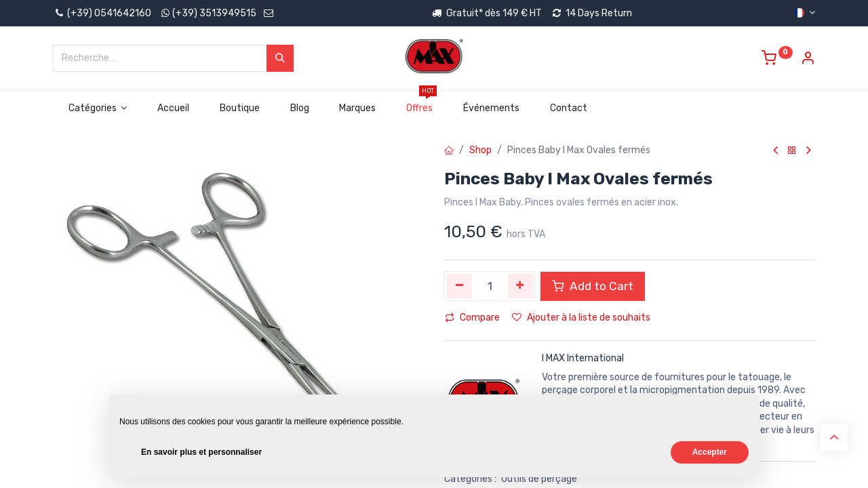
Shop (480, 150)
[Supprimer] (459, 286)
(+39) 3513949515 (214, 13)
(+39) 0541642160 (102, 13)
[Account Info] (808, 60)
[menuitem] (174, 108)
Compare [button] (472, 318)
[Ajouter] (520, 286)
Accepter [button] (710, 452)
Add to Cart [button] (593, 286)
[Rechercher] (280, 58)
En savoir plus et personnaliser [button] (201, 452)
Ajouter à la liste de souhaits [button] (581, 318)
